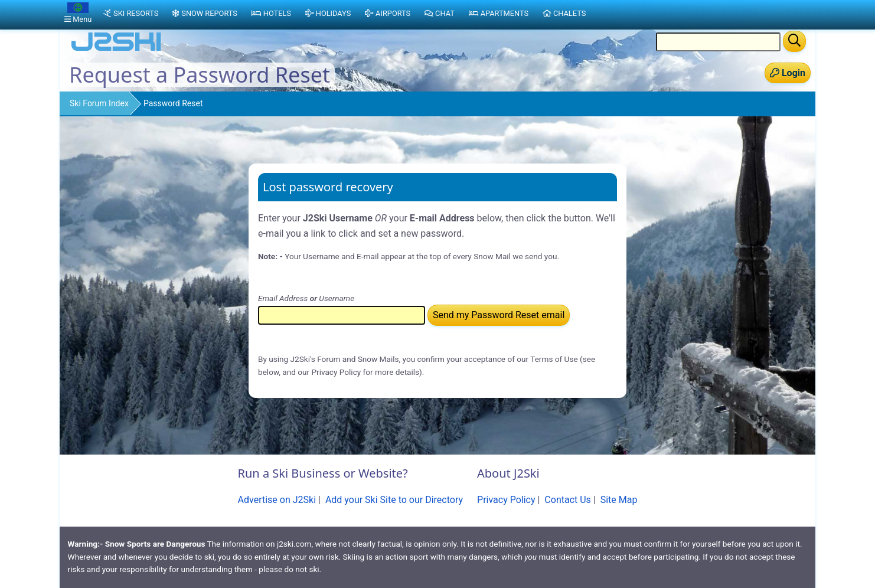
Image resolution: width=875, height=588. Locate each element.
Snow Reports (205, 13)
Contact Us (568, 500)
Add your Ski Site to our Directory (394, 500)
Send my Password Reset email (499, 315)
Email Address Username (306, 298)
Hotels (271, 13)
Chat (440, 13)
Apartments (499, 13)
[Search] (794, 41)
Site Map (619, 500)
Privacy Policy (506, 500)
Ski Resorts (131, 13)
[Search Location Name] (718, 42)
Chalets (564, 13)
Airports (388, 13)
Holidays (328, 13)
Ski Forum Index (99, 103)
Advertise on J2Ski (277, 500)
